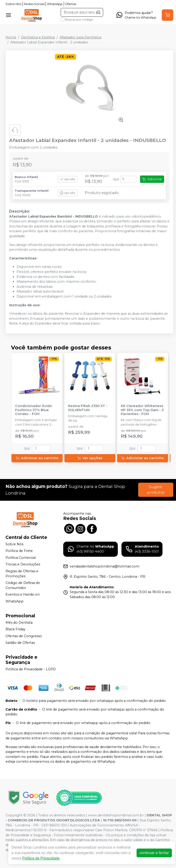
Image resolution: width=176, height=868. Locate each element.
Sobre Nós (13, 4)
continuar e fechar (154, 853)
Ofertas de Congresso (24, 636)
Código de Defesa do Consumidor (23, 585)
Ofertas (71, 4)
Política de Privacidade (41, 858)
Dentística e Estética (38, 37)
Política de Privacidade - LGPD (31, 669)
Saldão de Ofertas (20, 643)
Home (11, 37)
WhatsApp (55, 4)
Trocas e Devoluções (23, 564)
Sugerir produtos (156, 490)
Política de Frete (19, 551)
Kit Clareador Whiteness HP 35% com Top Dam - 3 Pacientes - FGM (142, 410)
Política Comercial (21, 558)
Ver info (68, 179)
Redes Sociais (34, 4)
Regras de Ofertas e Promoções (22, 574)
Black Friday (15, 629)
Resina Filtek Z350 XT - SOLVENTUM (88, 408)
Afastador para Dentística (80, 37)
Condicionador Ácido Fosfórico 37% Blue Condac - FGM (34, 410)
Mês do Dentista (19, 623)
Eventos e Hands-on (23, 595)
